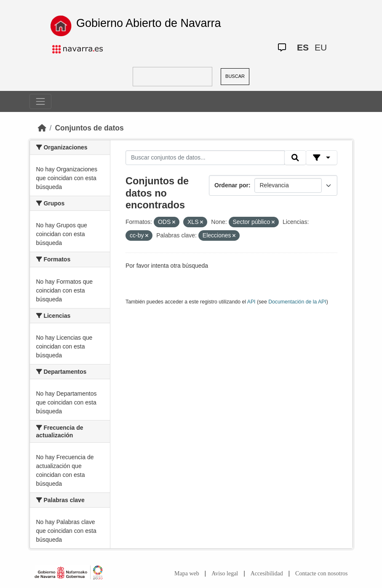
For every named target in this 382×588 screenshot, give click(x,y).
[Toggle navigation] (40, 101)
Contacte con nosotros (321, 573)
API (251, 302)
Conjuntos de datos (89, 128)
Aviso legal (225, 573)
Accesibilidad (267, 573)
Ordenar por (231, 185)
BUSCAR (235, 76)
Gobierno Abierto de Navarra (149, 23)
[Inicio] (42, 128)
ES (303, 47)
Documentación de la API (297, 302)
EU (321, 47)
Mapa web (187, 573)
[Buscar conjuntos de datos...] (205, 158)
